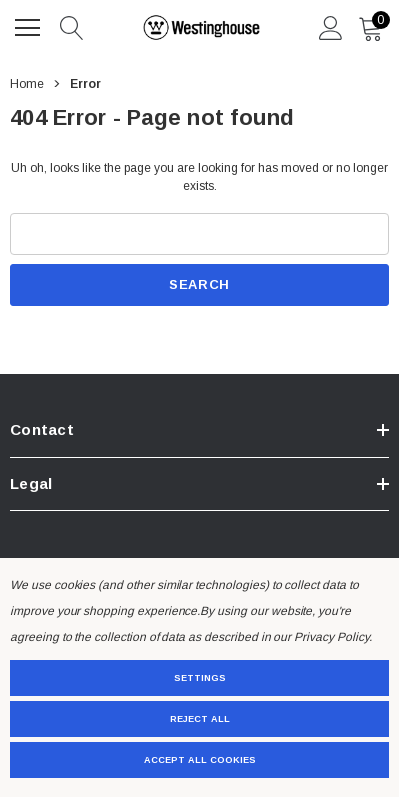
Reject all (200, 719)
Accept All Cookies (200, 760)
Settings (200, 678)
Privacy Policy (331, 637)
